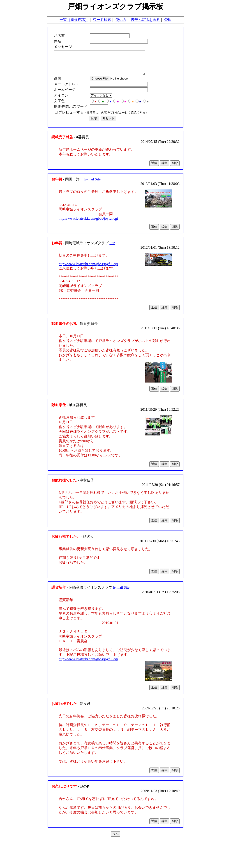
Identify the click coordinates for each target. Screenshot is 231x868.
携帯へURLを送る (145, 20)
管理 (168, 20)
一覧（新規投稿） (74, 20)
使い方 (121, 20)
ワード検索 (102, 20)
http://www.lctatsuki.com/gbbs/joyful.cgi (88, 223)
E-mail (89, 184)
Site (98, 184)
